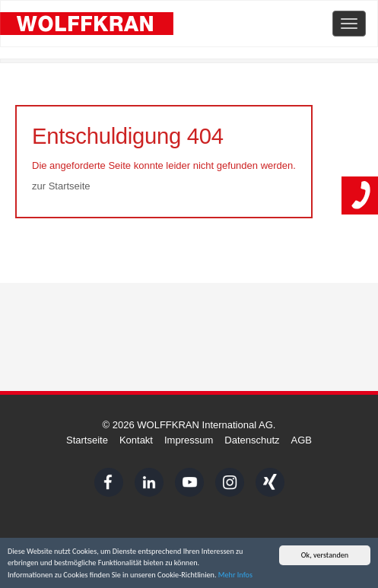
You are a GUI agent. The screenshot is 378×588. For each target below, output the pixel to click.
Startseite (87, 440)
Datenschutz (252, 440)
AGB (302, 440)
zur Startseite (61, 186)
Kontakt (136, 440)
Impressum (189, 440)
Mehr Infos (235, 575)
